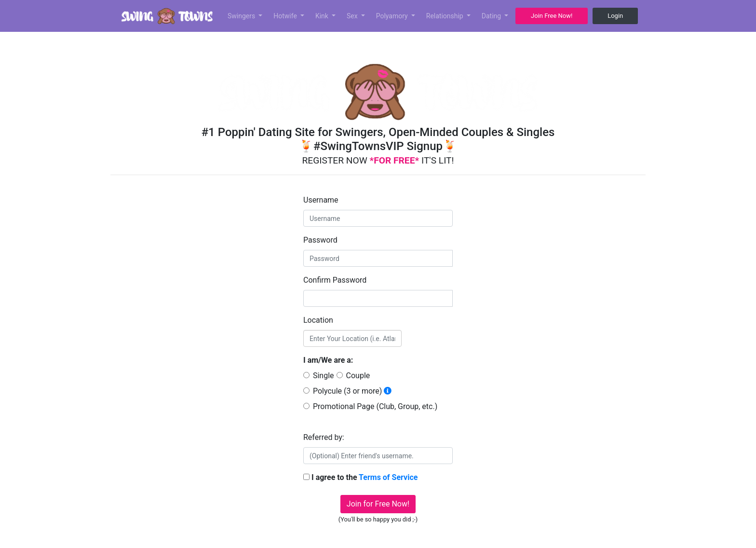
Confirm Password (335, 280)
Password (320, 240)
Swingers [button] (242, 16)
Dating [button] (492, 16)
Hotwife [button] (286, 16)
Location (318, 320)
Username (321, 200)
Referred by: (324, 437)
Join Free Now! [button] (552, 16)
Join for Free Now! (378, 504)
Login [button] (615, 16)
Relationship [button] (445, 16)
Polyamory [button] (393, 16)
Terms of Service (388, 477)
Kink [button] (323, 16)
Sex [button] (353, 16)
